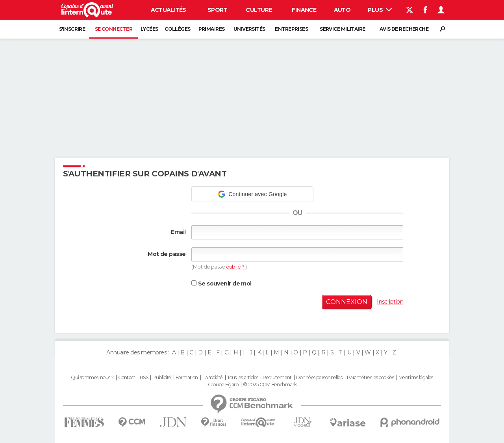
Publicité (162, 378)
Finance (304, 10)
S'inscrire (72, 29)
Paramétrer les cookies (371, 378)
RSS (144, 378)
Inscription (390, 302)
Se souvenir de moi (221, 284)
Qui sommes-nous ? (92, 378)
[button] (252, 194)
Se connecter (114, 29)
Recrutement (277, 378)
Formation (187, 378)
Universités (249, 29)
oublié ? (236, 267)
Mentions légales (416, 378)
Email (178, 232)
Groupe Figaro (223, 385)
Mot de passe (167, 254)
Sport (217, 10)
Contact (127, 378)
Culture (259, 10)
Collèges (178, 29)
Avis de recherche (404, 29)
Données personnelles (319, 378)
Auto (342, 10)
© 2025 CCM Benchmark (270, 385)
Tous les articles (243, 378)
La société (212, 378)
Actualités (169, 10)
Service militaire (342, 29)
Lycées (149, 29)
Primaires (212, 29)
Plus (380, 10)
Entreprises (291, 29)
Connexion (347, 302)
